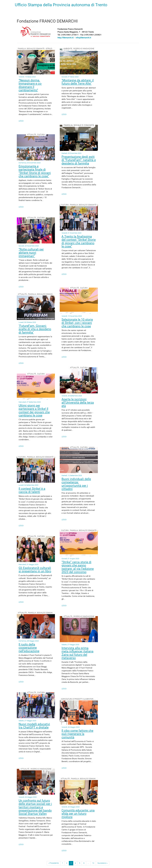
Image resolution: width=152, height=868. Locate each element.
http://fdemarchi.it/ (66, 38)
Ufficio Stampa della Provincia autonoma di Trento (61, 5)
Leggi (21, 121)
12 (93, 863)
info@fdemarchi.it (83, 38)
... (88, 863)
